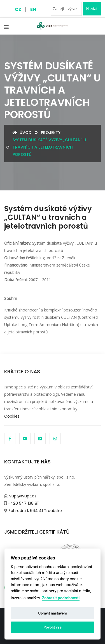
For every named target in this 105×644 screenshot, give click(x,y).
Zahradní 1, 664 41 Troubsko (35, 511)
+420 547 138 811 (23, 503)
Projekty (51, 133)
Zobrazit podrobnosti (61, 598)
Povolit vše (52, 627)
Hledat (92, 9)
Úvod (22, 133)
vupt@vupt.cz (22, 496)
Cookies (12, 416)
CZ (18, 9)
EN (33, 9)
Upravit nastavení (53, 613)
